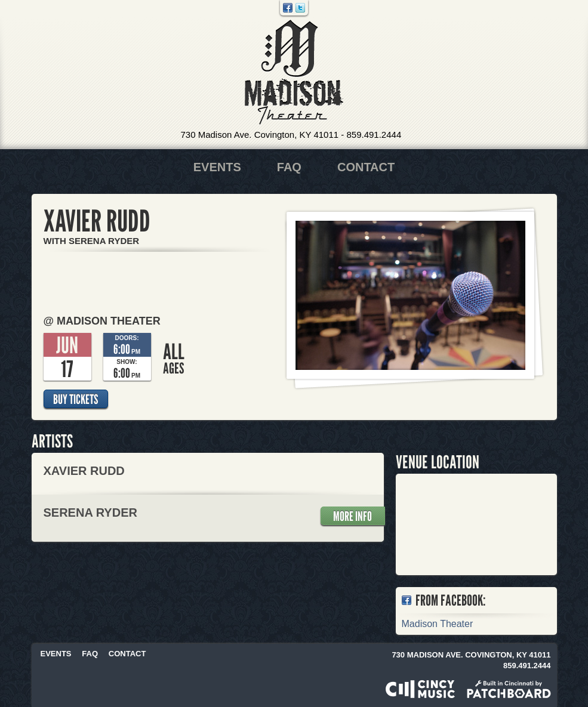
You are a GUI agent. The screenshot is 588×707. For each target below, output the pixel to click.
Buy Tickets (76, 399)
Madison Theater (294, 72)
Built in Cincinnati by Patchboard (509, 689)
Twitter (300, 8)
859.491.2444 (374, 135)
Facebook (288, 8)
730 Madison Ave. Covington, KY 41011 (260, 135)
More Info (353, 516)
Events (217, 167)
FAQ (289, 167)
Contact (366, 167)
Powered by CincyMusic (420, 689)
